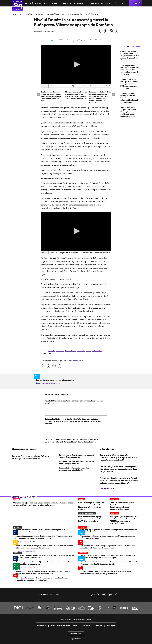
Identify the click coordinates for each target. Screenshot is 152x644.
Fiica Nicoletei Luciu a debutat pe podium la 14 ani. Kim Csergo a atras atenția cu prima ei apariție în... (42, 579)
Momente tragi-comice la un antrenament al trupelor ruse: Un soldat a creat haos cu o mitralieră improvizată (76, 95)
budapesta (81, 351)
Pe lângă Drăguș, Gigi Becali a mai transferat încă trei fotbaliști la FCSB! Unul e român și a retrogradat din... (124, 520)
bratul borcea (46, 353)
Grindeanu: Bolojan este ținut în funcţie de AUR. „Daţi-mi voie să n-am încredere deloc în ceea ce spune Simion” (119, 480)
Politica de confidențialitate (82, 619)
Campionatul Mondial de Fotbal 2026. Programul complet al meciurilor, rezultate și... (130, 56)
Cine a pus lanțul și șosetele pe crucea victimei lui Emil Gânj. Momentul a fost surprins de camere (91, 506)
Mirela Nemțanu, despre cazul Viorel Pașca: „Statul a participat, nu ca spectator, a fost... (128, 112)
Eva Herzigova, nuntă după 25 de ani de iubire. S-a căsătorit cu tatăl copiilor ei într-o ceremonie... (44, 563)
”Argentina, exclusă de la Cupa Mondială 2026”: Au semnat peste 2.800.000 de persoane (108, 537)
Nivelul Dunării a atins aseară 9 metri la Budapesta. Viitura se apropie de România (73, 14)
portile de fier (97, 351)
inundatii (52, 351)
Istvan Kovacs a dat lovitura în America (55, 380)
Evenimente (40, 14)
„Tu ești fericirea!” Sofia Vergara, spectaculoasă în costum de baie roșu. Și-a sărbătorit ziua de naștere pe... (108, 547)
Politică (29, 3)
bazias (88, 351)
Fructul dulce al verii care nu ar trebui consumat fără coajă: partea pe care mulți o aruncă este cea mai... (45, 556)
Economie (53, 3)
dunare (68, 351)
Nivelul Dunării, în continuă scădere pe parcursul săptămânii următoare (74, 402)
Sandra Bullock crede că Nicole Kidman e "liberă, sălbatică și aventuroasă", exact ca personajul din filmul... (106, 572)
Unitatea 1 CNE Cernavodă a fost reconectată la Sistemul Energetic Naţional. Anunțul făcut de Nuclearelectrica (72, 441)
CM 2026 (81, 3)
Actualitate (41, 3)
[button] (76, 64)
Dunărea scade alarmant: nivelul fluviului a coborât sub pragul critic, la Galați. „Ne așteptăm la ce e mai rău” (51, 96)
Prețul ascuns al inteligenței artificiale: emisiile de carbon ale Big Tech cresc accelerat (92, 519)
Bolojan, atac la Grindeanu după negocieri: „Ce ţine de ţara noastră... (77, 456)
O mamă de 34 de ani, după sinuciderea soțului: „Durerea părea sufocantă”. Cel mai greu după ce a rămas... (43, 504)
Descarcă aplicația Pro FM (25, 551)
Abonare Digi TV (41, 626)
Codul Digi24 (86, 626)
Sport (72, 3)
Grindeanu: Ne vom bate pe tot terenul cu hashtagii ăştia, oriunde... (76, 462)
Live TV (134, 3)
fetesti (74, 351)
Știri (21, 14)
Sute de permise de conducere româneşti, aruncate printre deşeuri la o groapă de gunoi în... (130, 70)
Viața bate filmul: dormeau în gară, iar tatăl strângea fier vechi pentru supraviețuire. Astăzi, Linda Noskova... (42, 531)
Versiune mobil (76, 634)
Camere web (98, 626)
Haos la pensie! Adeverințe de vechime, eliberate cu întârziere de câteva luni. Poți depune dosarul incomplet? (108, 556)
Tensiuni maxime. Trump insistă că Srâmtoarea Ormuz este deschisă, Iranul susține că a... (129, 98)
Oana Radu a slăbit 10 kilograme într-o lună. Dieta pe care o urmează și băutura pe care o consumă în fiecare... (44, 547)
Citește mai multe (106, 488)
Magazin (95, 3)
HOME (14, 14)
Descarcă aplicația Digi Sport (49, 383)
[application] (76, 65)
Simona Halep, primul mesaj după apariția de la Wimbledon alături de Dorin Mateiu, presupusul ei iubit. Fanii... (44, 537)
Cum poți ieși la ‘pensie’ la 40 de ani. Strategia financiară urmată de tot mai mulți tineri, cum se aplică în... (109, 531)
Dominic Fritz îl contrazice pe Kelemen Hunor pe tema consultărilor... (31, 457)
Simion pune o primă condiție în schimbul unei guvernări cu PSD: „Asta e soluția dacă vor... (129, 84)
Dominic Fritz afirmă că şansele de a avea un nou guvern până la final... (76, 469)
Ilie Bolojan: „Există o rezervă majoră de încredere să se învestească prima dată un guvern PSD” (119, 469)
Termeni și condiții (67, 619)
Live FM (122, 3)
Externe (64, 3)
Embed (45, 86)
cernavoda (60, 351)
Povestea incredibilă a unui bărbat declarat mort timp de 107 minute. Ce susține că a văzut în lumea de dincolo (109, 563)
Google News (77, 361)
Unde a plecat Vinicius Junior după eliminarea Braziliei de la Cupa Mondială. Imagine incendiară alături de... (122, 506)
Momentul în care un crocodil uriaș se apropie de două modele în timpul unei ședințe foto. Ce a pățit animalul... (43, 572)
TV (87, 3)
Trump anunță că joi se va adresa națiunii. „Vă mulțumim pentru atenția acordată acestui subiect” (119, 457)
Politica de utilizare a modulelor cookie (64, 626)
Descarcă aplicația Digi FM (25, 541)
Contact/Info (111, 626)
